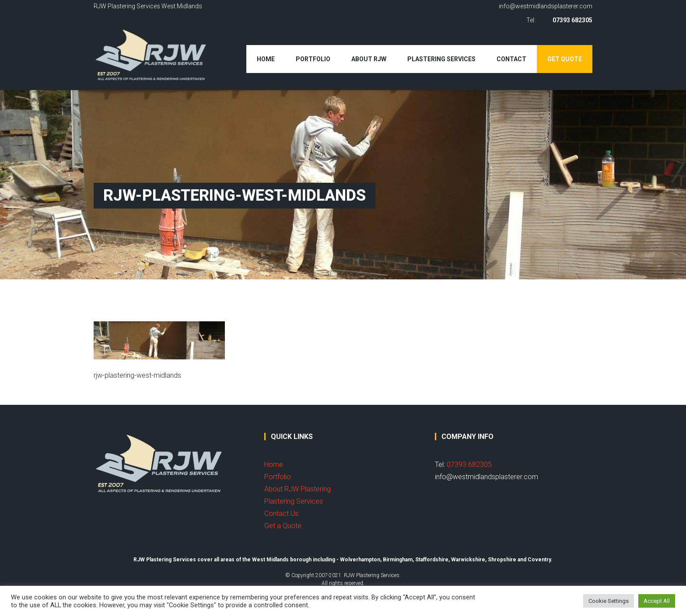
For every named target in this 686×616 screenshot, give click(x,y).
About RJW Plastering (297, 489)
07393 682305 (572, 20)
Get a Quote (283, 526)
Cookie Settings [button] (609, 601)
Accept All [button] (657, 601)
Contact (511, 59)
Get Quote (565, 59)
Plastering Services (441, 59)
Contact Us (281, 513)
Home (266, 59)
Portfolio (313, 59)
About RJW (369, 59)
